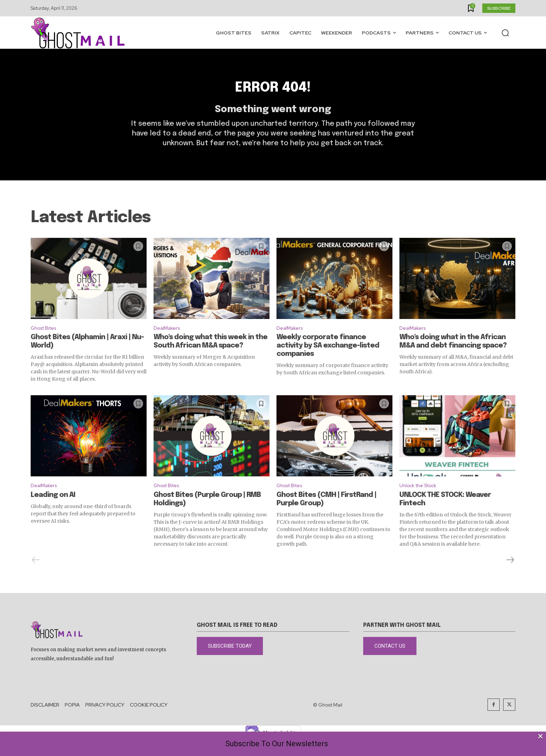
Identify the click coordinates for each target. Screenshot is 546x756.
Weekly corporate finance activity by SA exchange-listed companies (328, 359)
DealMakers (168, 340)
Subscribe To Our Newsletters (277, 744)
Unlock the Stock (421, 500)
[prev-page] (36, 575)
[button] (505, 33)
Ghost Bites (46, 340)
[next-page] (510, 575)
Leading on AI (53, 510)
